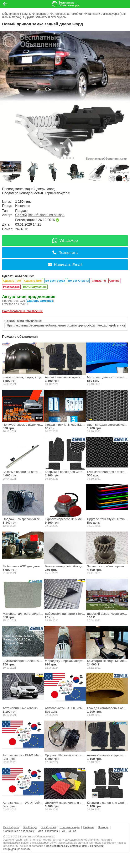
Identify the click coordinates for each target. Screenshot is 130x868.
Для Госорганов (48, 831)
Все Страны (48, 827)
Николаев (23, 206)
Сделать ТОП (12, 281)
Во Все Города (55, 281)
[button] (57, 158)
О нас (72, 831)
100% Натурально (35, 287)
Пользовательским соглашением (67, 846)
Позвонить (65, 253)
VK (63, 831)
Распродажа (11, 287)
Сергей (21, 215)
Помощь (103, 827)
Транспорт (42, 14)
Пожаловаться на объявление (22, 311)
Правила (89, 827)
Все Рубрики (11, 827)
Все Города (30, 827)
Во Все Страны (78, 281)
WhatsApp (65, 240)
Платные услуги (69, 827)
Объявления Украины (17, 14)
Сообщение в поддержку (19, 831)
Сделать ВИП (33, 281)
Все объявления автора (46, 215)
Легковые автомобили (68, 14)
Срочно (114, 281)
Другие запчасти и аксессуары (46, 17)
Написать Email (65, 265)
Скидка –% (99, 281)
